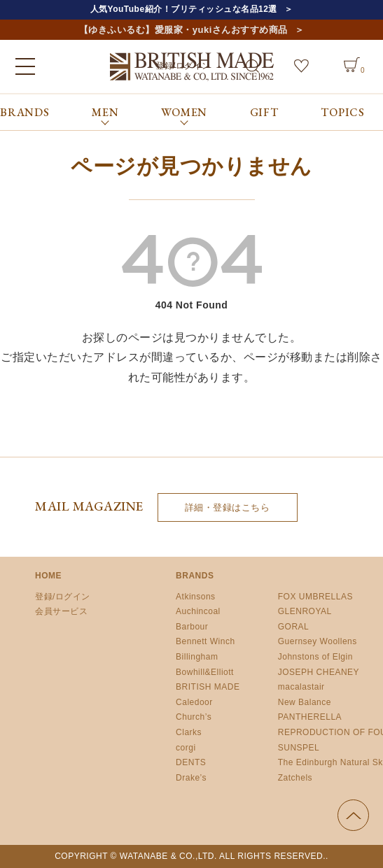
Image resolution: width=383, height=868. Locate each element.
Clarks (189, 732)
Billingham (197, 657)
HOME (48, 576)
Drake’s (191, 778)
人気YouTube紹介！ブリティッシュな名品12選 (184, 9)
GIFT (264, 112)
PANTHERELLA (310, 717)
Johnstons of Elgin (315, 657)
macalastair (301, 687)
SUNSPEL (299, 748)
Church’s (194, 717)
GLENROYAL (305, 611)
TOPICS (343, 112)
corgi (186, 748)
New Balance (305, 702)
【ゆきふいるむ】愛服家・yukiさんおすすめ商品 (183, 30)
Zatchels (295, 778)
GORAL (294, 627)
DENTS (191, 762)
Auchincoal (198, 611)
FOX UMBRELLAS (315, 597)
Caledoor (194, 702)
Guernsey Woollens (318, 641)
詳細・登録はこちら (228, 507)
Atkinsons (196, 597)
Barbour (192, 627)
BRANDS (25, 112)
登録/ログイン (63, 597)
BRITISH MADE (208, 687)
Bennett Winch (206, 641)
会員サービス (61, 611)
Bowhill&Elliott (205, 672)
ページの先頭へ (353, 815)
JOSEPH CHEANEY (319, 672)
